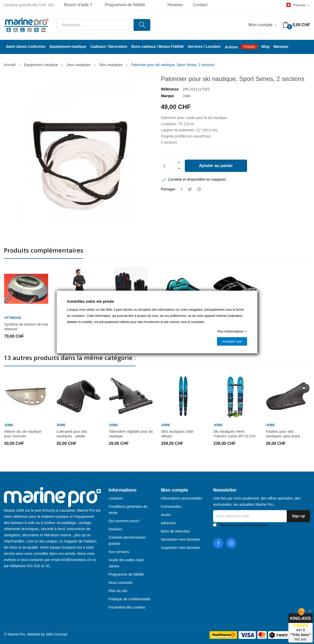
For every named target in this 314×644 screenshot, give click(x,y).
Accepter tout (232, 341)
